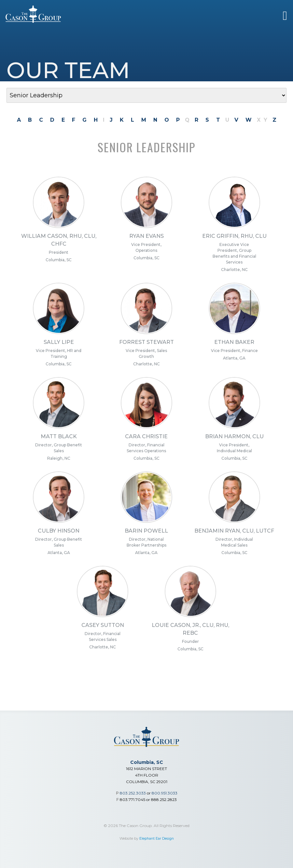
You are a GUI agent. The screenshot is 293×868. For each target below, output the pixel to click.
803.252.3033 (133, 793)
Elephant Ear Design (157, 839)
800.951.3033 (165, 793)
